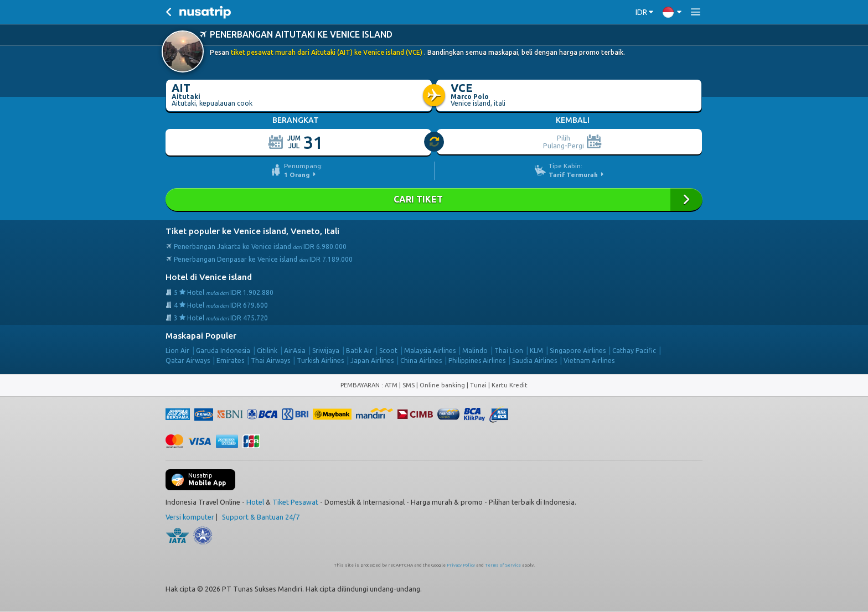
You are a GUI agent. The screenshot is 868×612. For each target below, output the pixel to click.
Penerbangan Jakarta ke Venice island (260, 247)
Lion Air (177, 351)
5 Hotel (224, 292)
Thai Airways (270, 361)
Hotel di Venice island (209, 277)
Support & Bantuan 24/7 (261, 517)
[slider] (435, 142)
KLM (536, 351)
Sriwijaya (326, 351)
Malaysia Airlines (430, 351)
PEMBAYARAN (361, 385)
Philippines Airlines (477, 361)
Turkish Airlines (320, 361)
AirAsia (295, 351)
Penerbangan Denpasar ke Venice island (263, 259)
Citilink (267, 351)
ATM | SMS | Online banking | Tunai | (438, 385)
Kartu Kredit (510, 385)
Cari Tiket (434, 199)
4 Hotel (221, 305)
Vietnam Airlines (589, 361)
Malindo (475, 351)
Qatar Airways (188, 361)
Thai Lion (509, 351)
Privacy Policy (461, 565)
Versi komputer (190, 517)
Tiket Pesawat (295, 502)
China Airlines (421, 361)
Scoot (388, 351)
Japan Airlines (372, 361)
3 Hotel (221, 318)
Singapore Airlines (578, 351)
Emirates (230, 361)
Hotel (255, 502)
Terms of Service (503, 565)
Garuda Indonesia (223, 351)
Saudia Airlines (534, 361)
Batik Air (359, 351)
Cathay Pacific (634, 351)
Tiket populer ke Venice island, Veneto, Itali (252, 231)
